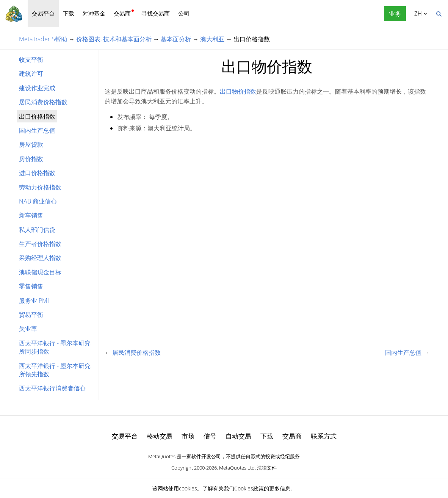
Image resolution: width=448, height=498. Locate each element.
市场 (188, 436)
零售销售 (31, 286)
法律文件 (267, 468)
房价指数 (31, 159)
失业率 (28, 329)
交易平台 (43, 13)
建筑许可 (31, 74)
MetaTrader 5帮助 (43, 39)
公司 (184, 13)
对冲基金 (94, 13)
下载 (69, 13)
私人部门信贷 (37, 230)
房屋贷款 (31, 144)
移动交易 (160, 436)
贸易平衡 (31, 315)
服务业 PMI (34, 301)
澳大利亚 (212, 39)
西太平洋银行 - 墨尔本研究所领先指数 (55, 370)
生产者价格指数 (40, 244)
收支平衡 (31, 60)
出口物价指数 (238, 91)
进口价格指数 (37, 173)
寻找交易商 (156, 13)
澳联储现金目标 (40, 272)
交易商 (122, 13)
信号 (210, 436)
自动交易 (238, 436)
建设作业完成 (37, 88)
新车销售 (31, 215)
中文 (417, 13)
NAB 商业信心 (38, 201)
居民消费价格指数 (43, 102)
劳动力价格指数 (40, 187)
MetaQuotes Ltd (237, 468)
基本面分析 (176, 39)
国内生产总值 (37, 130)
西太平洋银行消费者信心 (52, 388)
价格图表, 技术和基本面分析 (114, 39)
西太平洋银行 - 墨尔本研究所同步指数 (55, 347)
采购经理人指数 (40, 258)
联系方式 (324, 436)
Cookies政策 (249, 488)
